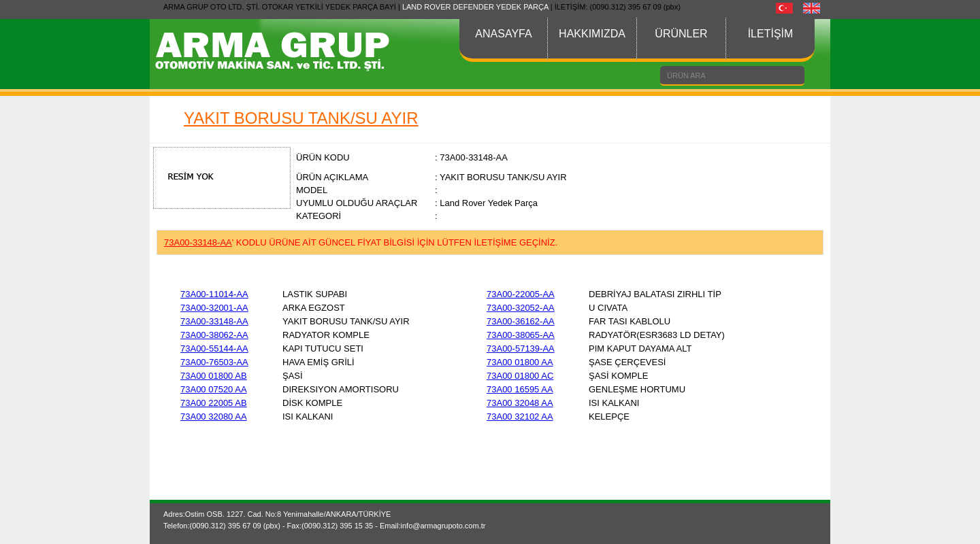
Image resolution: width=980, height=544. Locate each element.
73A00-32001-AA (214, 308)
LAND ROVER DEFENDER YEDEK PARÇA (475, 7)
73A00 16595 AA (520, 389)
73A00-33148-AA (214, 321)
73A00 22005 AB (214, 403)
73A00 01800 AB (214, 376)
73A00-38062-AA (214, 335)
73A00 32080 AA (214, 417)
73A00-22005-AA (521, 294)
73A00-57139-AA (521, 348)
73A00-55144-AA (214, 348)
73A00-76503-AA (214, 362)
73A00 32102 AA (520, 417)
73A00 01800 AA (520, 362)
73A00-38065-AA (521, 335)
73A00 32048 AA (520, 403)
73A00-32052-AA (521, 308)
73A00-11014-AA (214, 294)
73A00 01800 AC (520, 376)
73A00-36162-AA (521, 321)
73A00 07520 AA (214, 389)
